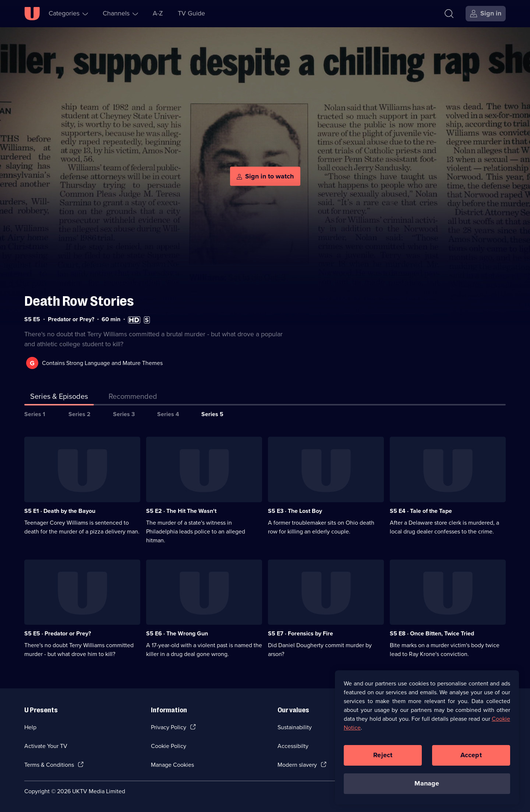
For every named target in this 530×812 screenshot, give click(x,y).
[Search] (449, 14)
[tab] (133, 398)
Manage (427, 783)
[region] (427, 737)
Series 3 (124, 414)
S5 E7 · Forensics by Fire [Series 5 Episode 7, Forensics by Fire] (301, 633)
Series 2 (79, 414)
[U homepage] (32, 14)
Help (30, 727)
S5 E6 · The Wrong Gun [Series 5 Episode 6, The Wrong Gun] (177, 633)
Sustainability (295, 727)
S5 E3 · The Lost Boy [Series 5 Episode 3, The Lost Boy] (295, 511)
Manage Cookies (172, 765)
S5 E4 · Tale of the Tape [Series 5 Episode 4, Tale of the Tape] (421, 511)
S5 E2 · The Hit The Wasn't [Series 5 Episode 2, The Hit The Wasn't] (181, 511)
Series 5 (212, 414)
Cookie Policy (169, 746)
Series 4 (168, 414)
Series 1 (35, 414)
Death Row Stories (79, 301)
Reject (383, 755)
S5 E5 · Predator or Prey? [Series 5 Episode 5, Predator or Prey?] (58, 633)
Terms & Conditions (49, 765)
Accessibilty (293, 746)
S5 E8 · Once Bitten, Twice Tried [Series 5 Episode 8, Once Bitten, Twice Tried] (432, 633)
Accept (471, 755)
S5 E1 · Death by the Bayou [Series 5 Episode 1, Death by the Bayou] (60, 511)
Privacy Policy (169, 727)
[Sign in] (486, 14)
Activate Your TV (46, 746)
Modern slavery (297, 765)
